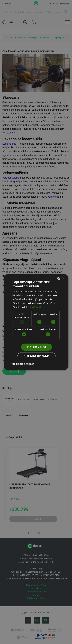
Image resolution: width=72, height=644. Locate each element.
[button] (23, 364)
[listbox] (59, 278)
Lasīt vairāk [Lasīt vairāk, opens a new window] (36, 307)
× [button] (63, 278)
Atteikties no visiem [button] (37, 356)
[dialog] (36, 322)
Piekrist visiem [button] (37, 347)
